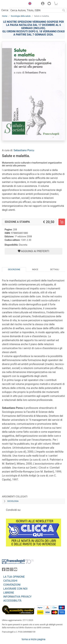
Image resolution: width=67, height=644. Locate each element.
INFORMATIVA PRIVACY (17, 597)
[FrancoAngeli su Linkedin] (8, 570)
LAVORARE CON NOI (15, 589)
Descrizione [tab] (14, 270)
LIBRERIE (9, 593)
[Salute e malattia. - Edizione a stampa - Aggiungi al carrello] (62, 222)
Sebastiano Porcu (24, 150)
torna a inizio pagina (33, 639)
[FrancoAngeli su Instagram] (12, 570)
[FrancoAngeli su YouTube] (16, 570)
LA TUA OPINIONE (14, 577)
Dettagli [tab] (55, 270)
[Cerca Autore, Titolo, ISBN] (35, 10)
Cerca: (5, 10)
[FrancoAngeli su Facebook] (4, 570)
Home (5, 16)
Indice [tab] (35, 270)
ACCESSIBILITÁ (12, 601)
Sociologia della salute (21, 16)
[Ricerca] (64, 10)
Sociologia (13, 501)
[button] (29, 4)
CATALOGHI (10, 581)
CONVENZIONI (12, 585)
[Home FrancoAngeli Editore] (13, 4)
